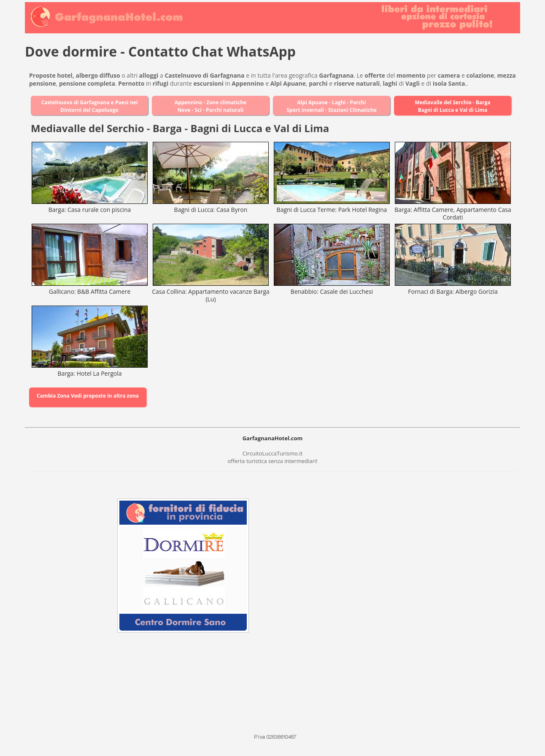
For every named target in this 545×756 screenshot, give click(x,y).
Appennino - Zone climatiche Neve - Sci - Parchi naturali (210, 106)
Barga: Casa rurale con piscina (90, 210)
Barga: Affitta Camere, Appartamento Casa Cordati (453, 213)
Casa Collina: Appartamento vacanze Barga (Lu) (211, 295)
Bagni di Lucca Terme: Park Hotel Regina (332, 210)
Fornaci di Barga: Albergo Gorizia (453, 291)
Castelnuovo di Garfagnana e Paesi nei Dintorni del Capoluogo (90, 106)
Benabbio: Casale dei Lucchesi (332, 291)
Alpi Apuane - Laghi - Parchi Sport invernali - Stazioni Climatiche (332, 106)
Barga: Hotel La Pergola (89, 373)
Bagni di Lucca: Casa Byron (211, 210)
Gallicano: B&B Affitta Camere (90, 291)
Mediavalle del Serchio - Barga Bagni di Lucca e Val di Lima (452, 106)
